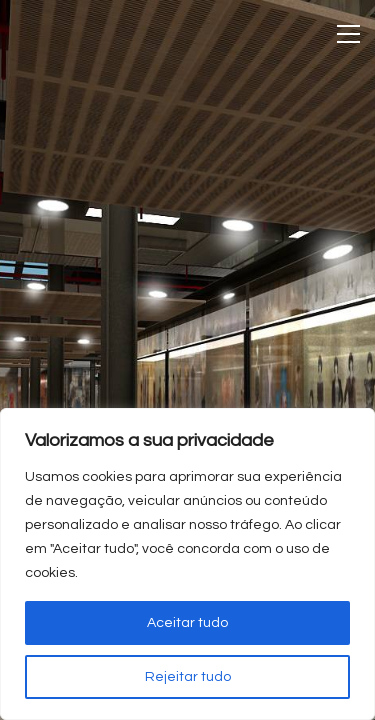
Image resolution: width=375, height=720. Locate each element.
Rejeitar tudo (188, 677)
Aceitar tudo (187, 623)
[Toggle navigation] (348, 34)
